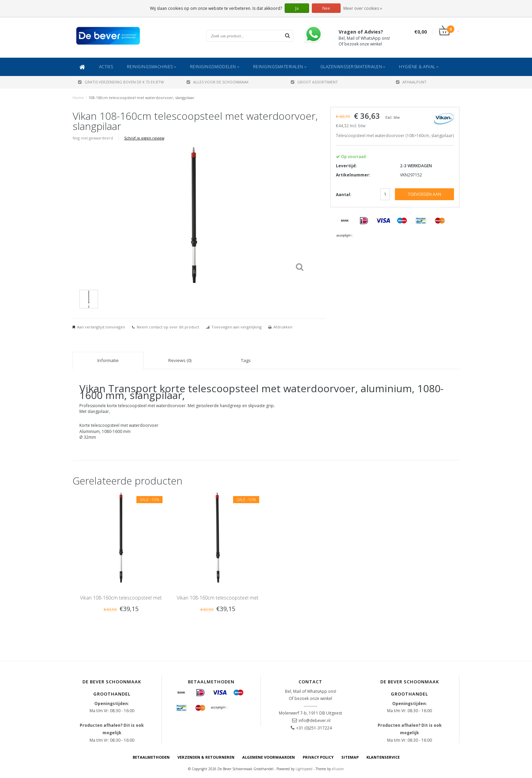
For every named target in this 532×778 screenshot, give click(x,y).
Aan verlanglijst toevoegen (101, 327)
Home (78, 98)
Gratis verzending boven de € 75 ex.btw (121, 82)
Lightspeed (304, 769)
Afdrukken (283, 327)
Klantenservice (383, 757)
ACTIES (106, 67)
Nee (326, 8)
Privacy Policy (318, 757)
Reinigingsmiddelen (215, 67)
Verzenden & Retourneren (206, 757)
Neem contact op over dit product (168, 327)
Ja (297, 8)
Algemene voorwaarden (269, 757)
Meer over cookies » (363, 8)
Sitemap (350, 757)
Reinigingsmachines (152, 67)
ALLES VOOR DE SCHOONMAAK (218, 82)
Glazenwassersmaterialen (353, 67)
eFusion (338, 769)
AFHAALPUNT (411, 82)
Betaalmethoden (151, 757)
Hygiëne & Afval (419, 67)
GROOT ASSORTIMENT (314, 82)
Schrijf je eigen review (144, 138)
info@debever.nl (315, 720)
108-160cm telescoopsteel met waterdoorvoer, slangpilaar (141, 98)
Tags (246, 360)
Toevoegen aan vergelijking (236, 327)
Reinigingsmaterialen (280, 67)
